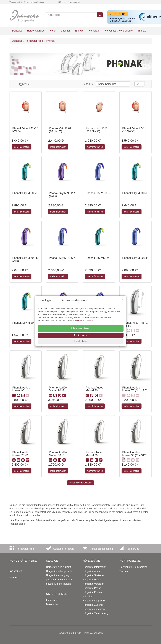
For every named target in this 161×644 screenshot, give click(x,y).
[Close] (122, 299)
